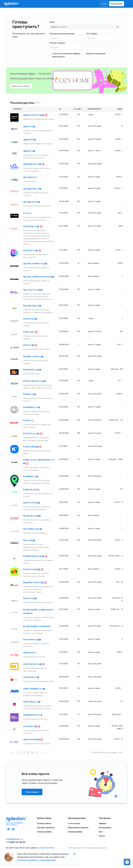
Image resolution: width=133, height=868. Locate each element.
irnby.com (29, 332)
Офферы (103, 823)
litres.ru (28, 598)
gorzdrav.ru (30, 177)
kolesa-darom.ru (33, 381)
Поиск (52, 22)
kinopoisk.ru (30, 370)
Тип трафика (92, 34)
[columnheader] (33, 109)
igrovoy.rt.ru (31, 290)
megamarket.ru (32, 715)
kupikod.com (30, 490)
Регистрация (117, 4)
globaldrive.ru (31, 164)
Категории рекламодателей (62, 34)
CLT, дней (78, 109)
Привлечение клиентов (78, 828)
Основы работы (44, 823)
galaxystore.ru (32, 115)
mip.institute (30, 740)
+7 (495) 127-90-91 (16, 842)
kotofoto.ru (30, 434)
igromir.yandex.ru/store (37, 277)
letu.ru (27, 540)
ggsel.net (29, 140)
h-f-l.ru (27, 213)
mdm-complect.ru (33, 689)
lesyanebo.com (32, 529)
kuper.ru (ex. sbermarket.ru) (39, 460)
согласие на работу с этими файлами (36, 860)
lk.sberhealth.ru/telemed (37, 626)
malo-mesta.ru (31, 664)
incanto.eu (29, 319)
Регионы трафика (57, 43)
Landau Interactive (46, 848)
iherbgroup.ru (31, 306)
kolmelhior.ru (31, 407)
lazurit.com (30, 503)
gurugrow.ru (31, 202)
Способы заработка (46, 828)
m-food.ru (29, 726)
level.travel (30, 569)
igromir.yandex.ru (33, 264)
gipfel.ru (28, 151)
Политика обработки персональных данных (87, 848)
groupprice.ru (31, 189)
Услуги (102, 836)
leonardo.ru (30, 516)
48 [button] (120, 753)
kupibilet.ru (30, 476)
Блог (101, 832)
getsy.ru (28, 127)
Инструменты (105, 828)
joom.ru (28, 345)
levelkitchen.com (33, 556)
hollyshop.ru (30, 226)
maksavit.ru (30, 653)
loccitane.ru (30, 640)
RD (61, 109)
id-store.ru (30, 250)
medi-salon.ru (31, 702)
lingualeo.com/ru (32, 583)
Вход (104, 4)
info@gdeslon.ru (14, 839)
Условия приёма (44, 832)
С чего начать (74, 823)
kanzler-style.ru (32, 357)
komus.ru (28, 420)
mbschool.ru (30, 677)
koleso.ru (29, 394)
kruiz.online (30, 447)
